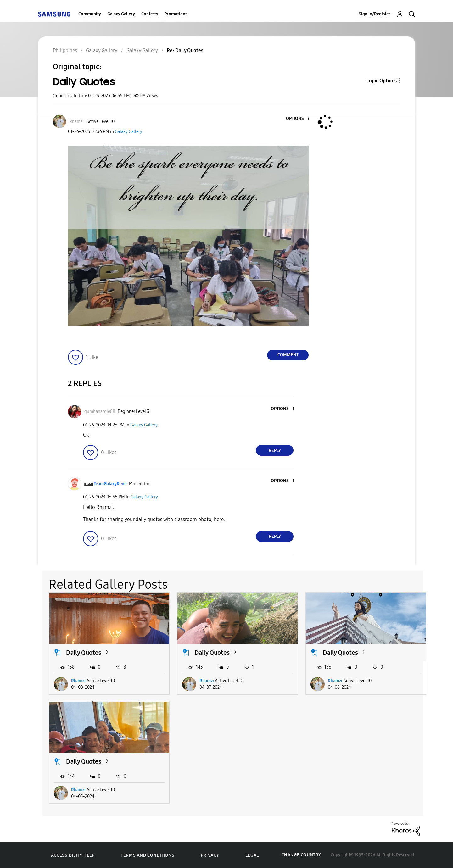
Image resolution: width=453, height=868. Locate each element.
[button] (298, 119)
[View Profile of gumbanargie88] (100, 412)
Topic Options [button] (382, 81)
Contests (150, 14)
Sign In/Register (375, 14)
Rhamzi (78, 681)
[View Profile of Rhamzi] (76, 122)
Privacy (210, 855)
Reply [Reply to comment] (275, 451)
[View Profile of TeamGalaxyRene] (110, 484)
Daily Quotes (84, 653)
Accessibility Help (73, 855)
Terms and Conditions (148, 855)
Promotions (176, 14)
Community (90, 14)
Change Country (301, 855)
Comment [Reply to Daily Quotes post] (288, 355)
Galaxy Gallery (121, 14)
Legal (252, 855)
